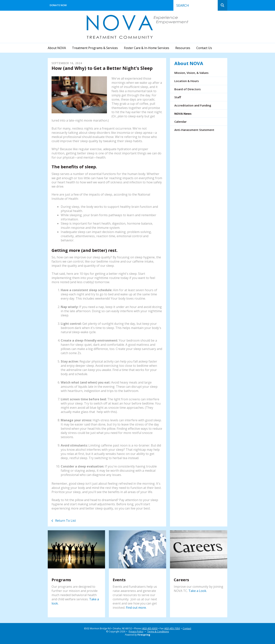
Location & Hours (187, 81)
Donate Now (58, 5)
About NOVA (57, 48)
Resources (183, 48)
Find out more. (136, 608)
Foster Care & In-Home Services (147, 48)
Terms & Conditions (158, 632)
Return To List (65, 521)
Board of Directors (188, 89)
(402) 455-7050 (172, 629)
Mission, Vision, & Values (191, 73)
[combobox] (196, 5)
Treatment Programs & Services (95, 48)
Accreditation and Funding (193, 105)
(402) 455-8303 (150, 629)
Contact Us (204, 48)
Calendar (180, 122)
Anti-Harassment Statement (194, 130)
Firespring (144, 635)
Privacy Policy (136, 632)
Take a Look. (198, 591)
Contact (187, 629)
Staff (178, 97)
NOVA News (183, 114)
